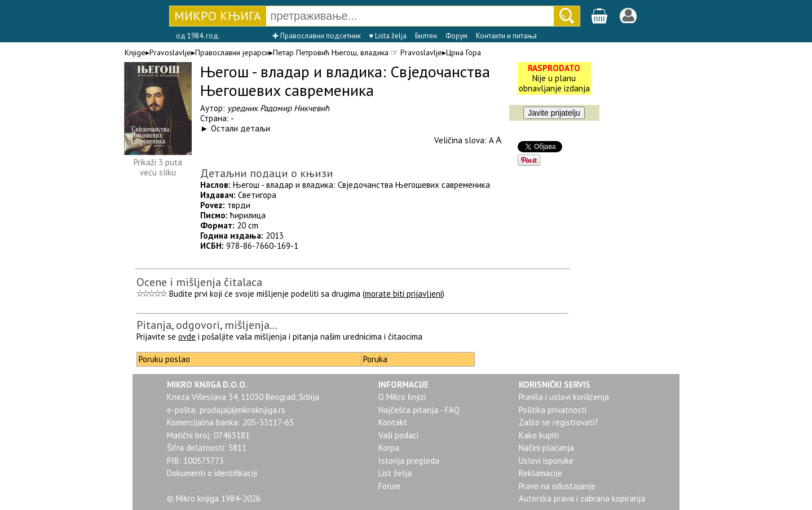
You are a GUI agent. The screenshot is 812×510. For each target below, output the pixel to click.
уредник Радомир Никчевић (278, 108)
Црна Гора (464, 52)
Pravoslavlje (170, 52)
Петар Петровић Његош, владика (331, 52)
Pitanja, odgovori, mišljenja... (207, 325)
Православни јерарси (232, 52)
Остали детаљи (240, 128)
